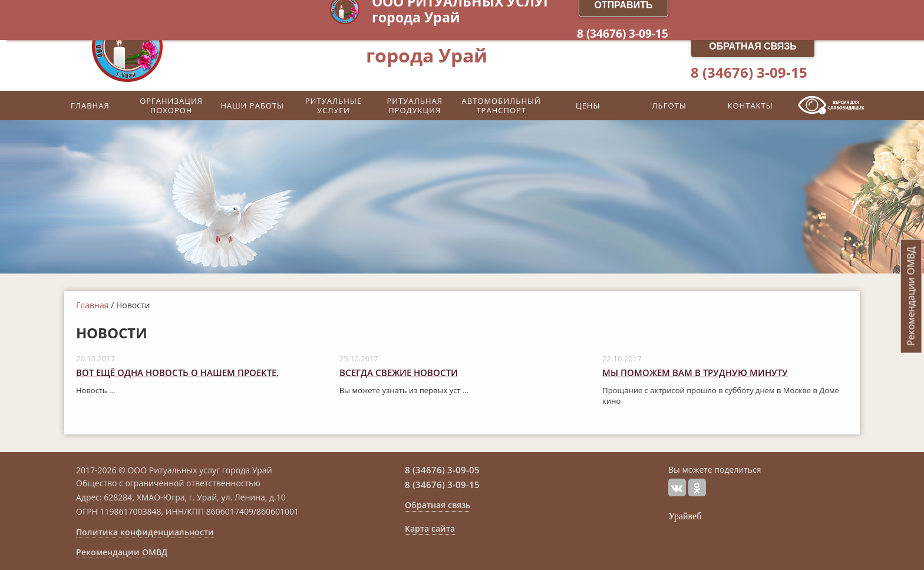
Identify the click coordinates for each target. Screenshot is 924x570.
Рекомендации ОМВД (122, 552)
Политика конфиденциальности (145, 532)
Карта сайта (430, 529)
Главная (93, 305)
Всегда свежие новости (399, 373)
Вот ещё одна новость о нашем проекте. (177, 373)
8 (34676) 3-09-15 (749, 73)
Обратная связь (753, 46)
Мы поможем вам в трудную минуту (695, 373)
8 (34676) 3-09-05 (442, 470)
